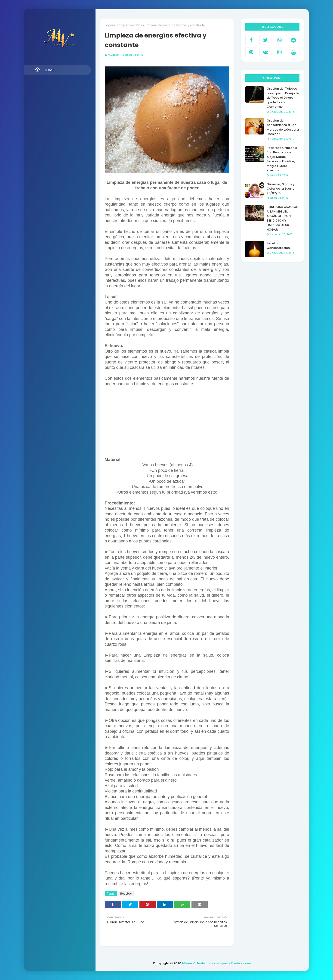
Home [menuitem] (45, 70)
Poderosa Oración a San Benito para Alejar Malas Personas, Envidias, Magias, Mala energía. (282, 159)
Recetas (136, 25)
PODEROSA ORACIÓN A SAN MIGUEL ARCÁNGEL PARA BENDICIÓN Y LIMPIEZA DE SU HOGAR (283, 218)
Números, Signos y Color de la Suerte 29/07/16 (281, 189)
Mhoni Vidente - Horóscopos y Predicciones (217, 963)
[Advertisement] (167, 425)
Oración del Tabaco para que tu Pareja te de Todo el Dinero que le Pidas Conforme (283, 98)
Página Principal (116, 25)
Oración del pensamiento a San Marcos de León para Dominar (283, 127)
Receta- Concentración (278, 246)
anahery (114, 55)
